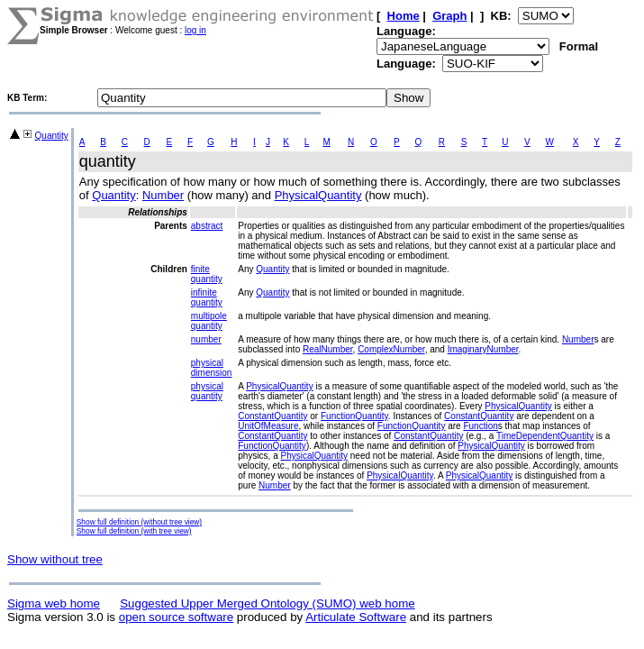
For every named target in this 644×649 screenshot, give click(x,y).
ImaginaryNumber (483, 349)
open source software (176, 617)
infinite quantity (207, 297)
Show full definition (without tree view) (139, 522)
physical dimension (212, 368)
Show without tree (55, 559)
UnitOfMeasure (268, 426)
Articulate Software (356, 617)
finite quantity (207, 274)
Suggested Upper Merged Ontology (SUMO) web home (267, 603)
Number (163, 195)
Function (480, 426)
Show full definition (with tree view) (134, 531)
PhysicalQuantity (318, 195)
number (206, 339)
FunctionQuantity (354, 416)
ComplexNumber (391, 349)
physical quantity (207, 391)
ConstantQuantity (272, 416)
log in (195, 30)
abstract (207, 226)
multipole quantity (209, 321)
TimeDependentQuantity (545, 436)
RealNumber (328, 349)
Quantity (52, 136)
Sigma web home (54, 603)
